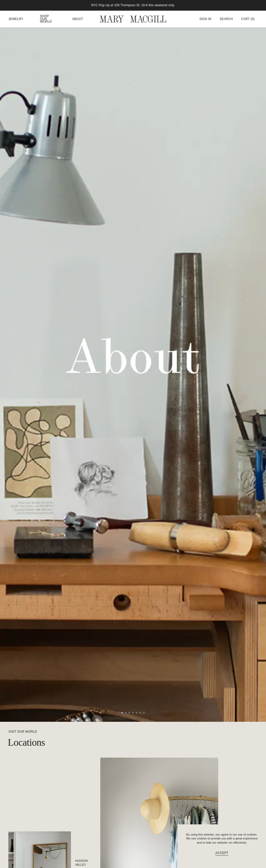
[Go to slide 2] (126, 713)
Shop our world (46, 19)
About (78, 19)
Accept (222, 853)
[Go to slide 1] (122, 713)
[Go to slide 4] (133, 713)
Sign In (205, 19)
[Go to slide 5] (137, 713)
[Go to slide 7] (144, 713)
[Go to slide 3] (129, 713)
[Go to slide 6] (140, 713)
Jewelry (16, 19)
